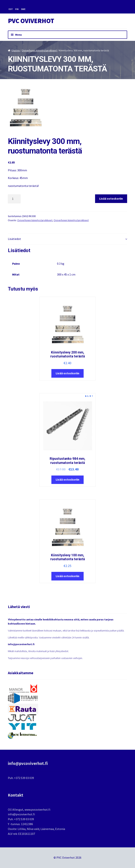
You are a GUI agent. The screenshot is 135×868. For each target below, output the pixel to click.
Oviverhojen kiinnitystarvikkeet (39, 50)
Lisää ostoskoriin (111, 198)
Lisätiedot (14, 239)
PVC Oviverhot (31, 21)
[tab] (67, 239)
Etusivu (16, 50)
